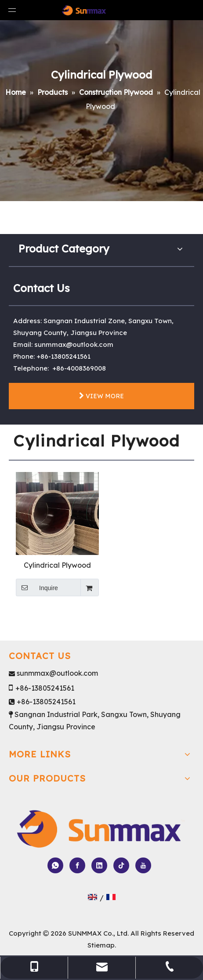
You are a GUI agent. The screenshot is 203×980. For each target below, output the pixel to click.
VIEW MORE (101, 396)
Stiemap (101, 945)
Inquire (37, 587)
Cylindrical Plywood (57, 565)
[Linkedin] (99, 865)
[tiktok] (121, 865)
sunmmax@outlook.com (74, 344)
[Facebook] (77, 865)
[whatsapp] (55, 865)
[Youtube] (143, 865)
